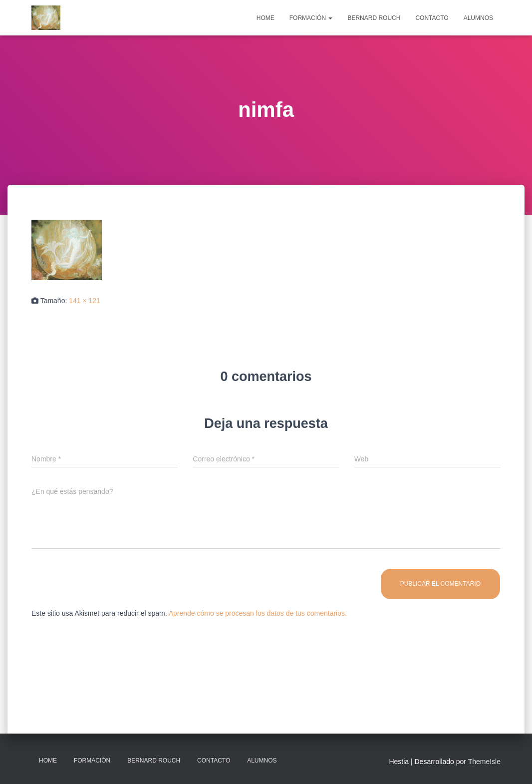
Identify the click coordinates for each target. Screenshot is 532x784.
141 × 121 (85, 301)
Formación (311, 18)
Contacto (432, 18)
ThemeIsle (484, 762)
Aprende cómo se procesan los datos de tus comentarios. (258, 613)
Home (266, 18)
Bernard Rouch (374, 18)
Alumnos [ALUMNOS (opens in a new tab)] (478, 18)
